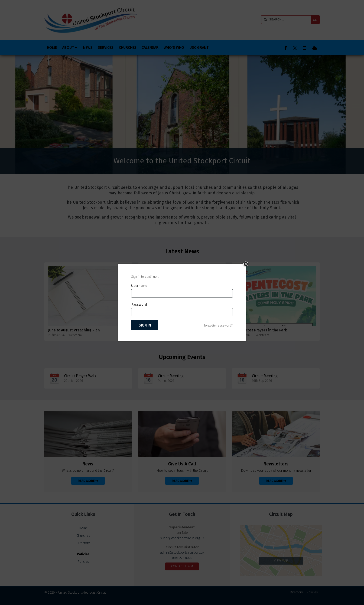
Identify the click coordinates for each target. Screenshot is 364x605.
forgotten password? (218, 325)
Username (139, 286)
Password (139, 304)
